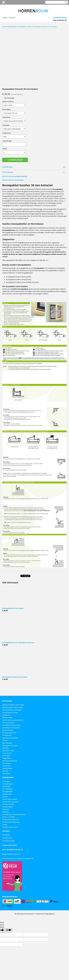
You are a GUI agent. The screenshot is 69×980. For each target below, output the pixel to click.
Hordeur (5, 797)
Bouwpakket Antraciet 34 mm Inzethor (45, 27)
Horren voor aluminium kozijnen (13, 720)
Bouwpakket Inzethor (25, 27)
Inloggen (5, 18)
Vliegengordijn (7, 768)
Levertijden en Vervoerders (11, 725)
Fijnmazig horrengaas (10, 761)
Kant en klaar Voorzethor (11, 802)
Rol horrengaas (7, 784)
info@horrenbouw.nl (14, 854)
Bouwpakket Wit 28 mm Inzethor (13, 608)
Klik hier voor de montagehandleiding (15, 176)
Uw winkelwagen (60, 18)
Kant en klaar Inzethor (10, 799)
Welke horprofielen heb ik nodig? (13, 705)
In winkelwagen (16, 160)
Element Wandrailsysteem (11, 822)
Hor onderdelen (8, 789)
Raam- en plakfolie (9, 817)
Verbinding (6, 117)
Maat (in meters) (8, 101)
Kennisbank (6, 773)
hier (32, 250)
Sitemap (5, 771)
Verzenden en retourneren (11, 728)
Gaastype (6, 125)
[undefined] (8, 930)
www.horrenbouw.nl (9, 858)
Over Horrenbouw (8, 723)
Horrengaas (6, 756)
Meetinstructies (7, 718)
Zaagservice (7, 133)
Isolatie (5, 825)
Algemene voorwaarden (10, 738)
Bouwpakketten (12, 27)
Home (4, 27)
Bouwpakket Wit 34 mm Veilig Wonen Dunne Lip (18, 643)
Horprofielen (6, 766)
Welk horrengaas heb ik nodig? (13, 707)
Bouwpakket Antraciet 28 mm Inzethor (15, 677)
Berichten (6, 748)
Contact (5, 740)
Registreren (12, 18)
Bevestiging (6, 109)
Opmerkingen (7, 141)
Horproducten (7, 753)
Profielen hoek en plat (10, 827)
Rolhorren (6, 812)
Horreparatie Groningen (10, 712)
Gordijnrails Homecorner (10, 819)
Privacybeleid (7, 735)
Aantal (5, 149)
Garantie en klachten (9, 733)
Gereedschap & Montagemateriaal (14, 814)
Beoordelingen (7, 743)
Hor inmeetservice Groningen (12, 710)
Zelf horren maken (8, 751)
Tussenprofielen (8, 807)
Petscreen (6, 809)
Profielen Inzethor (8, 804)
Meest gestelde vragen (10, 746)
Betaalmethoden (8, 730)
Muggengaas (7, 758)
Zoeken (66, 2)
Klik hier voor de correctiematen (13, 180)
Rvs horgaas (7, 763)
